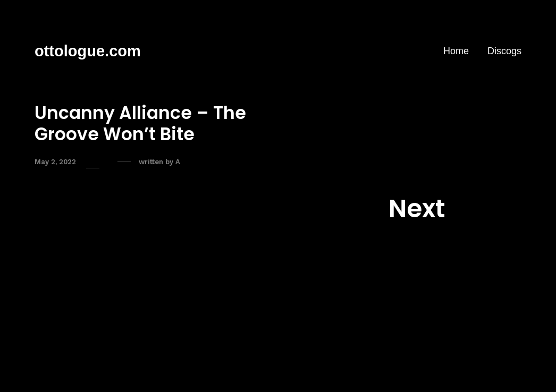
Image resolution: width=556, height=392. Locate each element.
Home (456, 51)
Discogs (504, 51)
